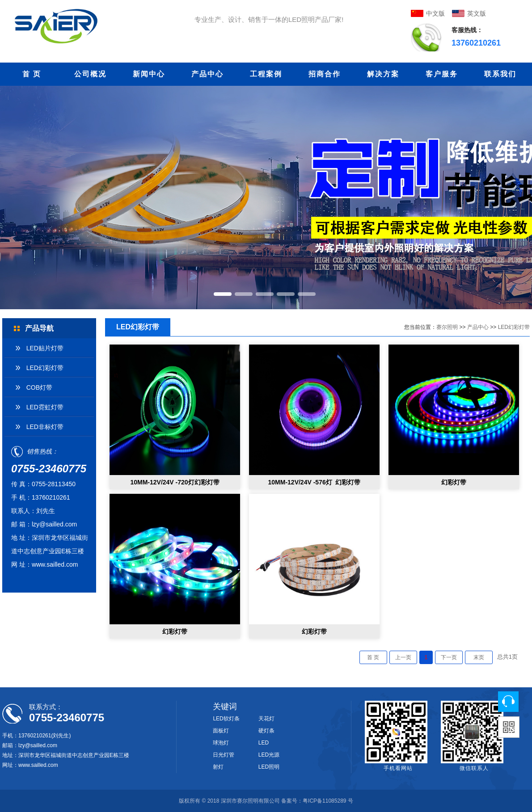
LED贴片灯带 (45, 348)
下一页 (449, 657)
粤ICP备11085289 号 (328, 801)
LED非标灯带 (45, 427)
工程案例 (266, 74)
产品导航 (39, 328)
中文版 (435, 13)
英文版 (477, 13)
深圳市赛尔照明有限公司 (250, 801)
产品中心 (207, 74)
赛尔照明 (447, 327)
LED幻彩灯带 (45, 368)
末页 (479, 657)
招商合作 (325, 74)
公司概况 (90, 74)
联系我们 (500, 74)
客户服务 (442, 74)
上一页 (403, 657)
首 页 (32, 74)
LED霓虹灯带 (45, 407)
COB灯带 (39, 387)
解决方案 (383, 74)
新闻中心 (149, 74)
